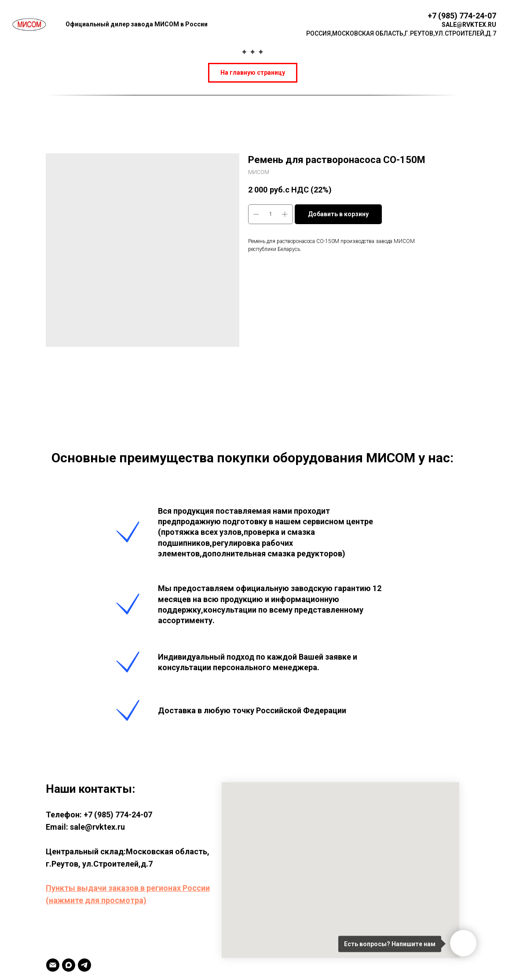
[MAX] (69, 965)
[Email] (53, 965)
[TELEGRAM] (84, 965)
